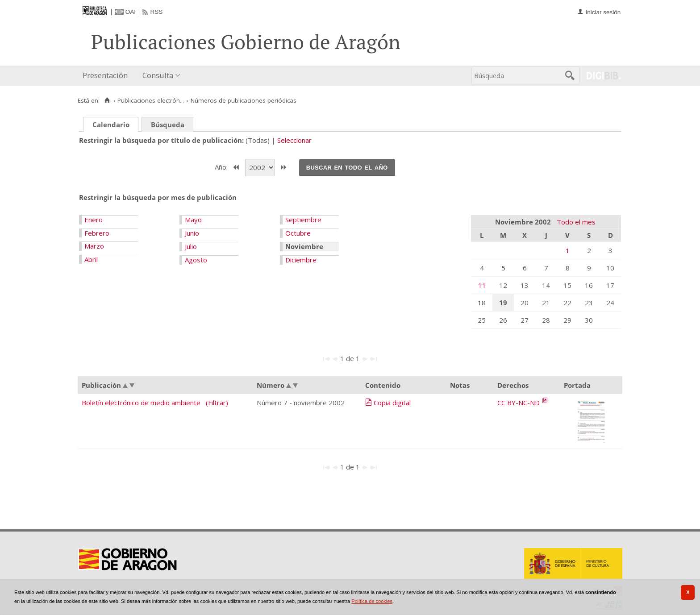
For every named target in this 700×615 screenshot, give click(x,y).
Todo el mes (576, 222)
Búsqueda (168, 125)
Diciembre (301, 260)
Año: (222, 166)
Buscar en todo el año (347, 167)
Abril (91, 259)
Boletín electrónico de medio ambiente (141, 403)
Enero (94, 220)
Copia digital (392, 403)
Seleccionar (294, 140)
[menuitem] (107, 76)
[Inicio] (107, 100)
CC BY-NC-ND (519, 403)
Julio (191, 246)
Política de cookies (372, 601)
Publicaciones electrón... (151, 100)
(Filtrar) (217, 403)
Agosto (196, 260)
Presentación (105, 75)
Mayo (193, 220)
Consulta (158, 75)
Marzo (94, 246)
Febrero (97, 233)
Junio (192, 233)
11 (482, 285)
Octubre (298, 233)
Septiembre (303, 220)
